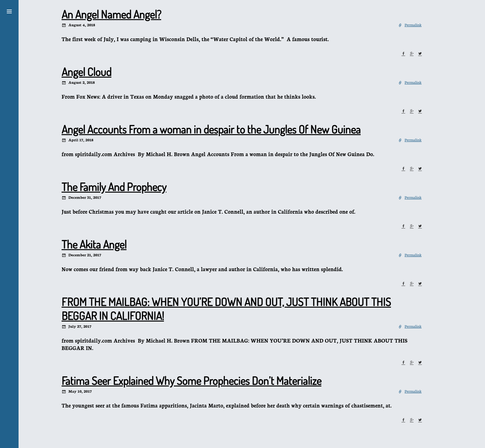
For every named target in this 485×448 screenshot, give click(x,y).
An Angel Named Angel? (111, 14)
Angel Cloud (86, 72)
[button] (9, 11)
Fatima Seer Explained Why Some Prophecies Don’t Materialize (191, 381)
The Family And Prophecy (114, 187)
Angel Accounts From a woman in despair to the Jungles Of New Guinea (211, 129)
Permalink (413, 25)
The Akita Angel (94, 244)
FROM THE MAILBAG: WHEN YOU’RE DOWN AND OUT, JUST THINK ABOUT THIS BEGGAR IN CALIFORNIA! (226, 309)
